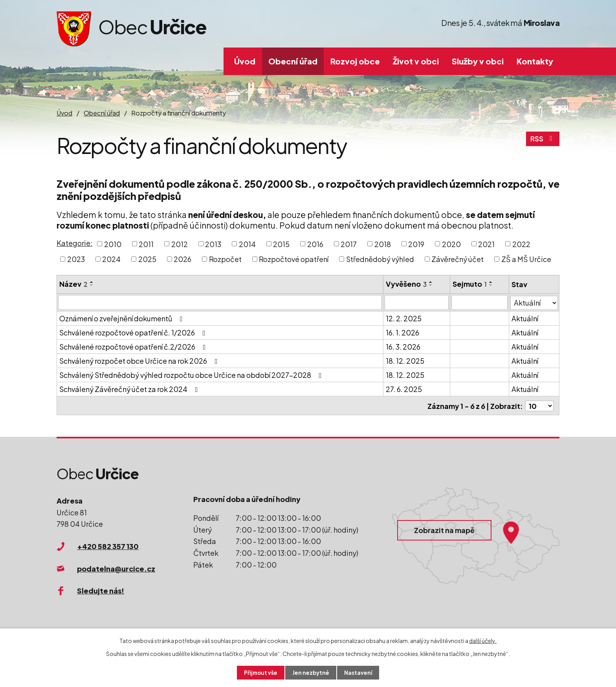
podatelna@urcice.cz (116, 567)
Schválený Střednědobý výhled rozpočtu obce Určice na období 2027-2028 (192, 375)
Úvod (245, 61)
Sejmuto (470, 284)
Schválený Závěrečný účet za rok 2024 (130, 389)
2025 (147, 259)
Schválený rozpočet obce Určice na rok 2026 (140, 361)
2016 (315, 244)
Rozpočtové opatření (294, 259)
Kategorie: (74, 243)
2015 (281, 244)
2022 (521, 244)
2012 (180, 244)
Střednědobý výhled (380, 259)
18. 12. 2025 (405, 361)
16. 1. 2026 (402, 333)
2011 (146, 244)
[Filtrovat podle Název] (220, 302)
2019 (416, 244)
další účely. (483, 640)
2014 (247, 244)
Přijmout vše (260, 672)
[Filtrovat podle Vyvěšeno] (417, 302)
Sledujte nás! (101, 590)
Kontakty (535, 61)
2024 (111, 259)
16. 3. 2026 (403, 347)
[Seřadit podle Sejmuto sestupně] (491, 285)
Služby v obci (478, 61)
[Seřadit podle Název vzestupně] (92, 282)
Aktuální (525, 318)
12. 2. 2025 (404, 318)
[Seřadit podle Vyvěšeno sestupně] (431, 285)
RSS (543, 140)
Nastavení (359, 672)
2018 (383, 244)
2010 (113, 244)
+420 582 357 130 (108, 545)
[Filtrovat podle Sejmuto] (479, 302)
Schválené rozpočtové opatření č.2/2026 (134, 347)
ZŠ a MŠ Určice (526, 259)
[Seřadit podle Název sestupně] (92, 285)
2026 (182, 259)
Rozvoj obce (355, 61)
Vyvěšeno (406, 284)
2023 (76, 259)
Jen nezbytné (311, 672)
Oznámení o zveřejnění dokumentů (123, 318)
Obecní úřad (293, 61)
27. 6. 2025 (404, 389)
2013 (213, 244)
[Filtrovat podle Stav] (534, 302)
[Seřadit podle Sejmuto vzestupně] (491, 282)
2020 (451, 244)
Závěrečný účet (457, 259)
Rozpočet (225, 259)
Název (73, 284)
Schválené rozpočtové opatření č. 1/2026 (134, 333)
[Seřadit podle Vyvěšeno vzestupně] (431, 282)
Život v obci (416, 61)
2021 (486, 244)
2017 (349, 244)
